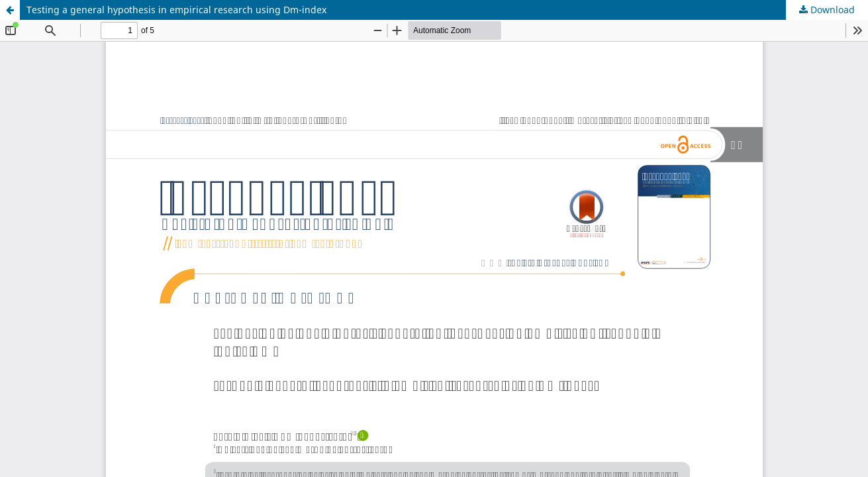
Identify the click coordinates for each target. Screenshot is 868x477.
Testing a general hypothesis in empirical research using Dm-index (176, 10)
